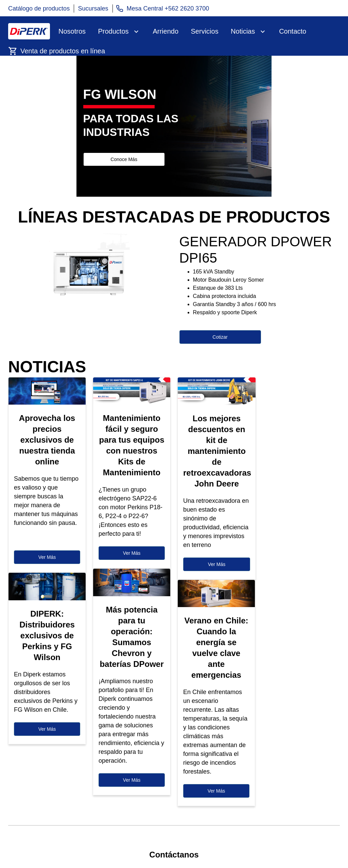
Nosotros (72, 31)
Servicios (205, 31)
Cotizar (220, 337)
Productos (113, 31)
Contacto (293, 31)
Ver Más (47, 557)
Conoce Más (124, 159)
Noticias (243, 31)
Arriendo (166, 31)
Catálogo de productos (39, 8)
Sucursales (93, 8)
